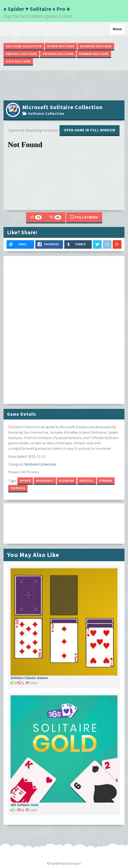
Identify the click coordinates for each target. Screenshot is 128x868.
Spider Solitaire (61, 46)
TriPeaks (18, 488)
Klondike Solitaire (96, 46)
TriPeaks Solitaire (58, 54)
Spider (25, 481)
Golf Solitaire (18, 61)
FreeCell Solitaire (21, 54)
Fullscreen (84, 217)
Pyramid (106, 481)
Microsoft (45, 481)
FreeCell (87, 481)
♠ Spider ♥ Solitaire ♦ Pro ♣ (37, 9)
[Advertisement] (64, 85)
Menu (118, 30)
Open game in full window (90, 130)
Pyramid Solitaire (94, 54)
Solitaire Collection (24, 46)
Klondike (67, 481)
